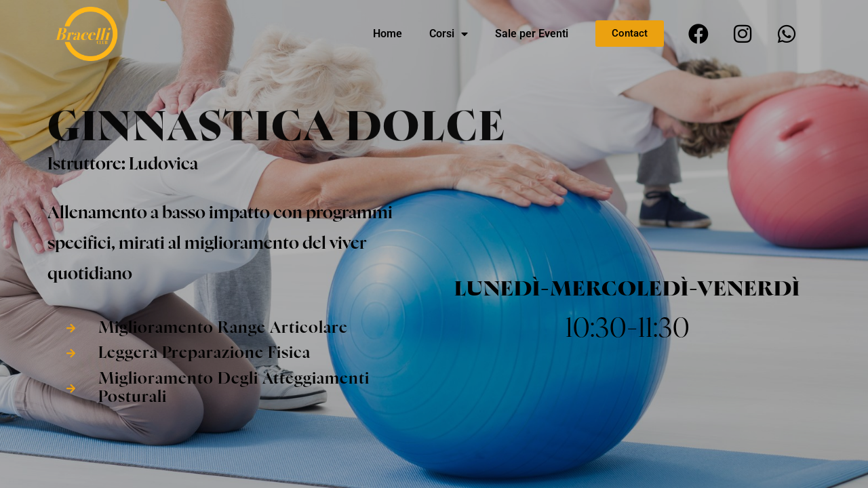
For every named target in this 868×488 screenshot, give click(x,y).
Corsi (449, 34)
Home (388, 34)
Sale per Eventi (532, 34)
